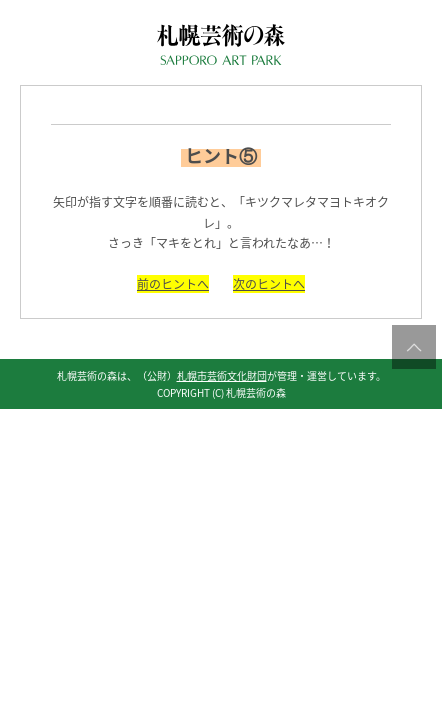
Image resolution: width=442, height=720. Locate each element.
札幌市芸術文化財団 (222, 375)
